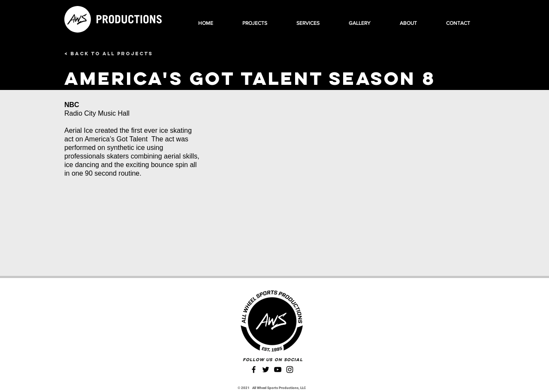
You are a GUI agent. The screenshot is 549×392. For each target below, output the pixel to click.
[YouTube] (278, 370)
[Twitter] (266, 370)
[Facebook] (254, 370)
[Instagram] (290, 370)
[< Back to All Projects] (109, 54)
